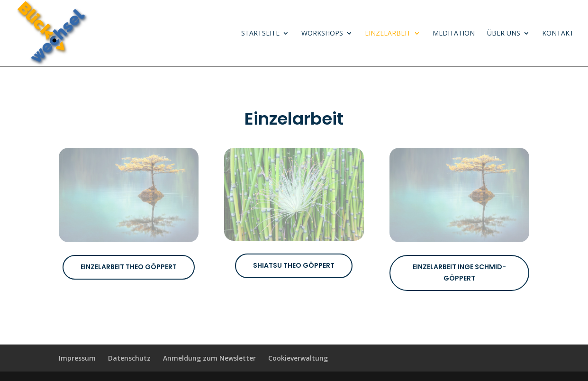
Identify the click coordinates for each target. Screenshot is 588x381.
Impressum (77, 358)
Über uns (504, 34)
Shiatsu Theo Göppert (294, 265)
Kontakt (558, 34)
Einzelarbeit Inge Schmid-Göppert (459, 272)
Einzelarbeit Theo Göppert (129, 267)
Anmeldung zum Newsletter (209, 358)
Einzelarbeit (388, 34)
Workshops (322, 34)
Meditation (454, 34)
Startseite (260, 34)
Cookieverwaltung (298, 358)
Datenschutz (129, 358)
